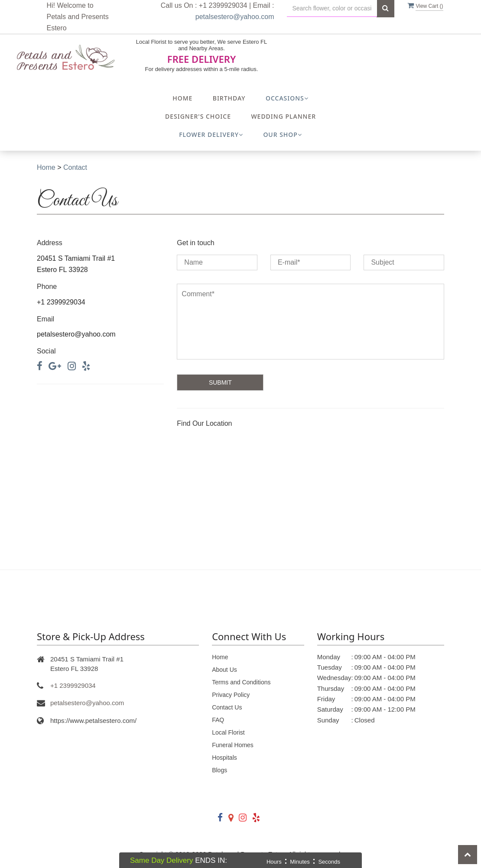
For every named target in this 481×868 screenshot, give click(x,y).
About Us (224, 670)
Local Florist (228, 732)
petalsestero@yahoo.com (235, 17)
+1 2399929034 (73, 685)
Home (182, 98)
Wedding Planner (283, 116)
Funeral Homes (233, 745)
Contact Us (227, 707)
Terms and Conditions (241, 682)
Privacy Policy (231, 695)
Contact (75, 167)
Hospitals (224, 758)
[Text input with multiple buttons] (332, 8)
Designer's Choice (198, 116)
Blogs (219, 770)
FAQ (218, 720)
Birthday (229, 98)
